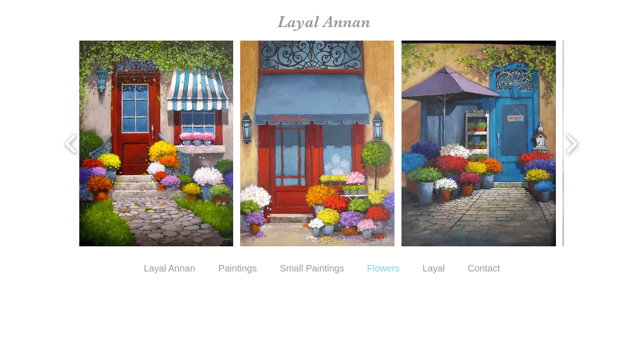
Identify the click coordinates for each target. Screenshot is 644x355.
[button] (156, 143)
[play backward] (71, 143)
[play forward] (571, 143)
